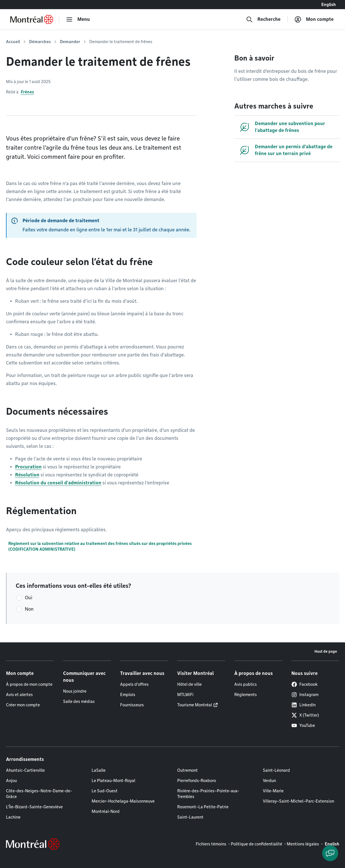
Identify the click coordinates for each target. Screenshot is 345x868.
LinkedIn (303, 705)
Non (29, 609)
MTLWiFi (185, 695)
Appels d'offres (134, 684)
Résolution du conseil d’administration (58, 483)
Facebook (304, 684)
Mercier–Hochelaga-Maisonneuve (123, 801)
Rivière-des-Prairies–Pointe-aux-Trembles (208, 794)
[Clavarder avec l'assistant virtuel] (330, 853)
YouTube (303, 725)
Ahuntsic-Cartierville (25, 770)
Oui (29, 598)
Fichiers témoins (211, 844)
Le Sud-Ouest (105, 791)
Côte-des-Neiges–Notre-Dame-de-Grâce (39, 794)
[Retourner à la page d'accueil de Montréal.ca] (32, 19)
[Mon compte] (314, 19)
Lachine (13, 817)
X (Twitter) (305, 715)
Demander (70, 42)
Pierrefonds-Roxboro (197, 781)
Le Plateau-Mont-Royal (113, 781)
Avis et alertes (19, 695)
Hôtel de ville (189, 684)
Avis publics (246, 684)
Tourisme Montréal (195, 705)
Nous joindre (75, 691)
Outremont (187, 770)
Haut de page (326, 651)
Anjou (11, 781)
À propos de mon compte (29, 684)
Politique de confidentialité (257, 844)
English (329, 5)
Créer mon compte (23, 705)
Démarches (40, 42)
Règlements (246, 695)
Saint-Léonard (276, 770)
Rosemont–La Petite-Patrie (203, 807)
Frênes (27, 92)
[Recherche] (263, 19)
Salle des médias (79, 701)
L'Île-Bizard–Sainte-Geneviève (34, 807)
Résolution (27, 475)
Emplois (128, 695)
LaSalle (99, 770)
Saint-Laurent (190, 817)
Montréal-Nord (106, 811)
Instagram (305, 695)
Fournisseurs (132, 705)
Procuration (28, 467)
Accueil (13, 42)
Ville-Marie (273, 791)
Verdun (269, 781)
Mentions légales (303, 844)
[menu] (78, 19)
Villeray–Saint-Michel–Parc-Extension (298, 801)
